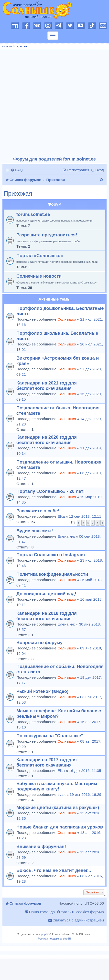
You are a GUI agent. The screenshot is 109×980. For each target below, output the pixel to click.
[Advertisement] (53, 103)
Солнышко (67, 319)
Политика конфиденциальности (52, 574)
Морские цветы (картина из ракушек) (58, 807)
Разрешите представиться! (47, 235)
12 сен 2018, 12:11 (85, 516)
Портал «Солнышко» (40, 256)
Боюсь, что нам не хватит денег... (54, 870)
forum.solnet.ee (33, 214)
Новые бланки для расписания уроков (60, 827)
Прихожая (18, 194)
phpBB (45, 934)
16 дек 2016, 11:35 (85, 771)
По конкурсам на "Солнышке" (50, 736)
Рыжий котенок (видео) (42, 691)
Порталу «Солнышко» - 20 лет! (51, 491)
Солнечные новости (39, 276)
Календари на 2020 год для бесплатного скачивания (47, 440)
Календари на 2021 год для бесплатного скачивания (47, 386)
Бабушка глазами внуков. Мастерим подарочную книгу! (57, 786)
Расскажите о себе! (38, 511)
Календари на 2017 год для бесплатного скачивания (47, 762)
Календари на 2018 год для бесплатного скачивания (47, 616)
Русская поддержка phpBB (54, 939)
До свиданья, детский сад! (46, 594)
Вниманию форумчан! (41, 846)
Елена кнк (66, 536)
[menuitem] (17, 170)
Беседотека (20, 46)
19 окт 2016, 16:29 (86, 794)
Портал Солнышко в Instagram (51, 555)
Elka (61, 516)
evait (61, 794)
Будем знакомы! (35, 531)
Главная (6, 46)
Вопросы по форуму (39, 642)
